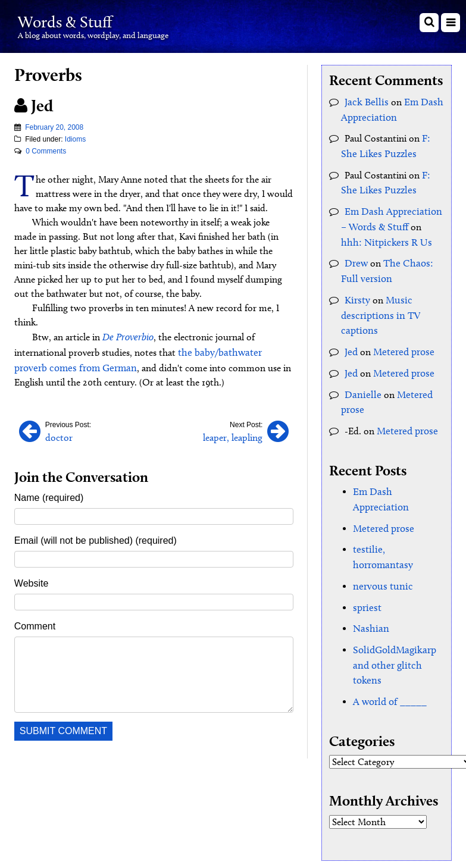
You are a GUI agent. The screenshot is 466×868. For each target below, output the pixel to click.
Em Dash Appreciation (398, 471)
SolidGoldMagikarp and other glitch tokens (392, 607)
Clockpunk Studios (416, 819)
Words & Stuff (81, 20)
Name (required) (49, 494)
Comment (35, 623)
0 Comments (46, 151)
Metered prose (401, 337)
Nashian (369, 573)
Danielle (361, 377)
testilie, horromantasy (397, 512)
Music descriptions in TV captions (378, 303)
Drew (356, 254)
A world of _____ (387, 642)
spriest (366, 552)
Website (32, 580)
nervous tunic (380, 532)
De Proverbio (126, 336)
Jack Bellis (364, 101)
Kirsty (356, 288)
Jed (351, 337)
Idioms (75, 139)
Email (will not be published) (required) (96, 537)
